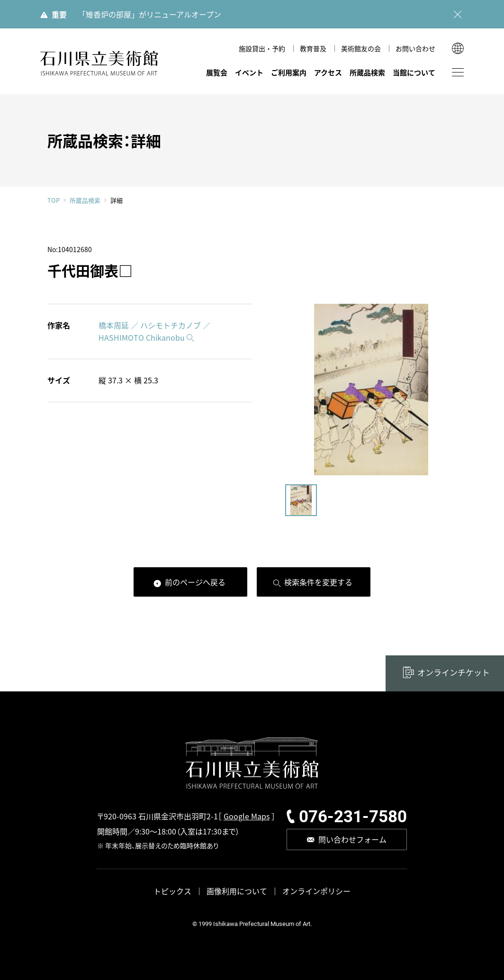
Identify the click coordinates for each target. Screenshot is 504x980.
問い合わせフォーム (352, 839)
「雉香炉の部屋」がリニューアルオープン (150, 14)
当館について (414, 72)
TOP (54, 200)
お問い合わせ (415, 48)
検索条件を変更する (318, 582)
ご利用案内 (289, 72)
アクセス (328, 72)
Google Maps (247, 816)
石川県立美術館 (99, 63)
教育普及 (313, 48)
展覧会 (217, 72)
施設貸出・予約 (262, 48)
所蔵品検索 (367, 72)
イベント (249, 72)
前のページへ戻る (195, 582)
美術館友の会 (361, 48)
